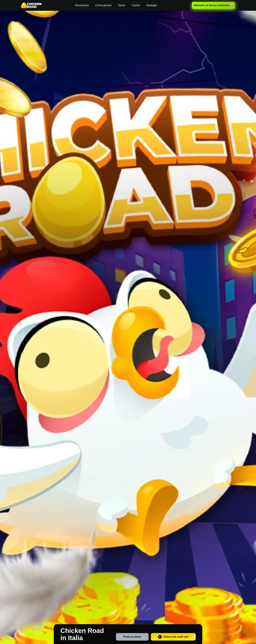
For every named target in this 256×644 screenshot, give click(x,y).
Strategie (152, 5)
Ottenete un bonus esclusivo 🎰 (213, 5)
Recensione (82, 5)
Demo (122, 5)
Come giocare (104, 5)
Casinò (136, 5)
